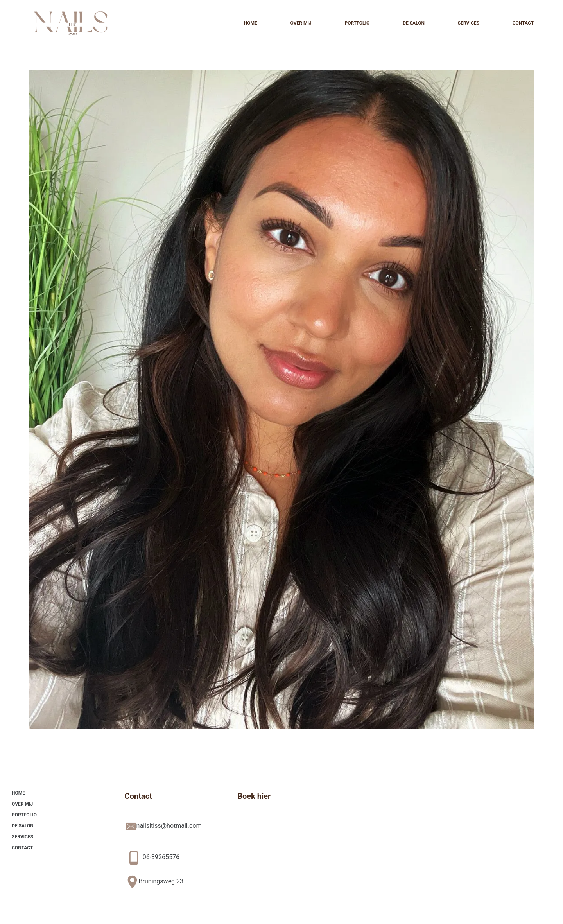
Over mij (301, 23)
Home (251, 23)
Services (469, 23)
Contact (523, 23)
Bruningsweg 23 (161, 881)
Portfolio (357, 23)
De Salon (414, 23)
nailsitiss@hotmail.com (169, 826)
